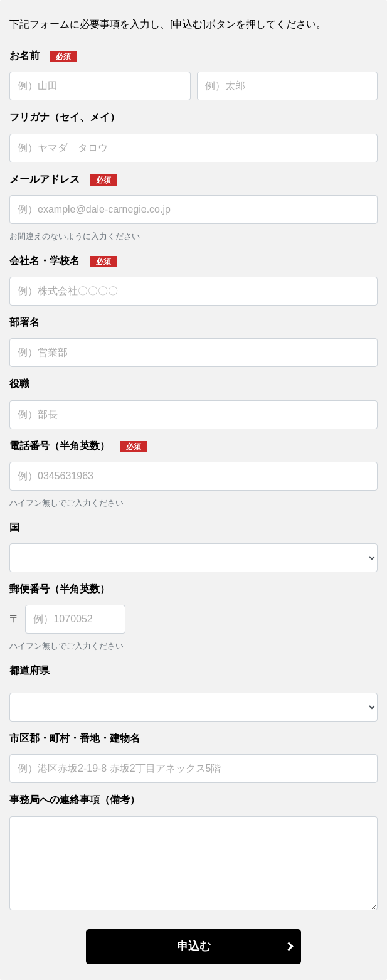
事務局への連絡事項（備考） (75, 800)
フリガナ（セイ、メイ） (65, 117)
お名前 (24, 56)
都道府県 (29, 670)
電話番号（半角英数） (60, 446)
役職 (19, 384)
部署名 (24, 322)
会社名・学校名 (45, 261)
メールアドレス (45, 179)
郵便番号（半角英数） (60, 589)
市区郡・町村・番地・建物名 (75, 738)
